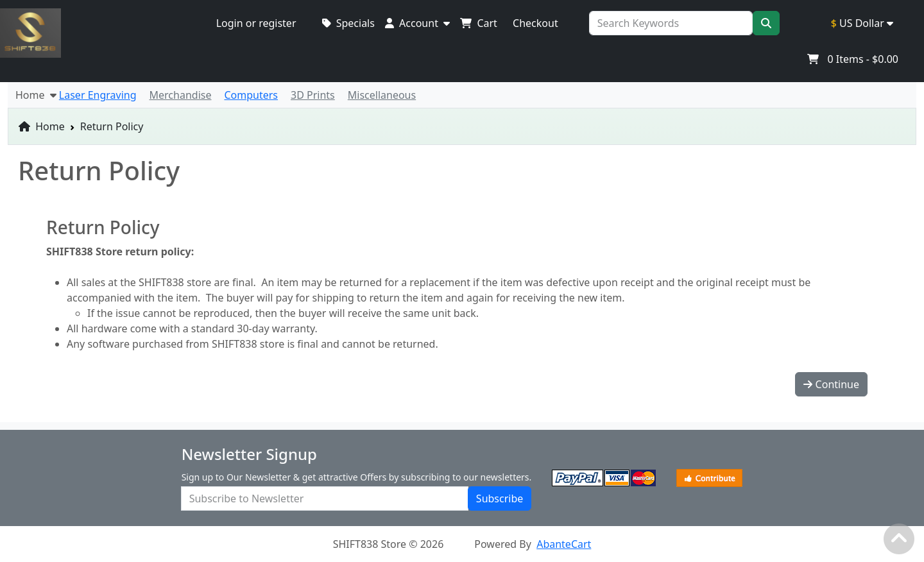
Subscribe (500, 498)
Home (42, 126)
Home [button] (36, 95)
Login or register (256, 23)
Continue (831, 384)
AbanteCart (564, 544)
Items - (852, 59)
